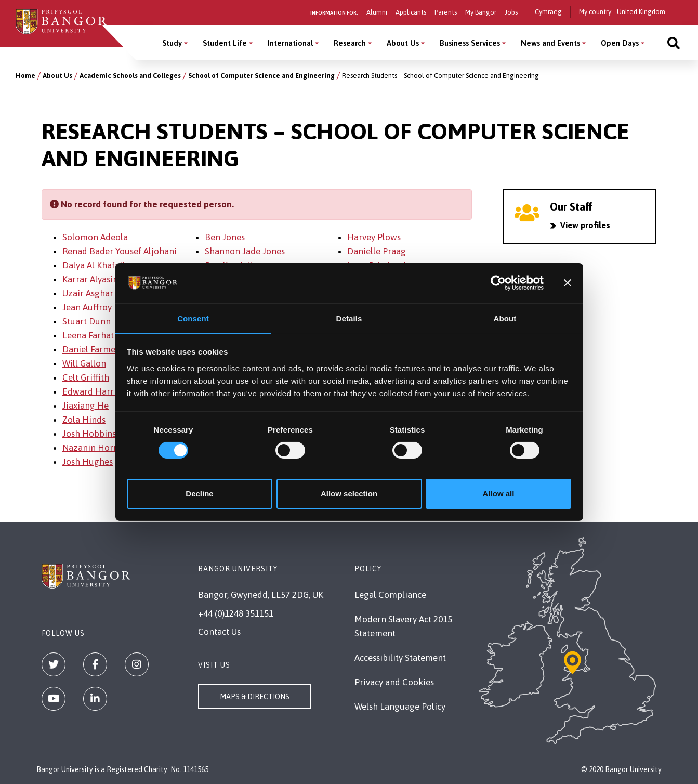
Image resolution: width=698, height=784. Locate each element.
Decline (199, 494)
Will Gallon (84, 363)
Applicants (411, 12)
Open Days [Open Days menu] (620, 43)
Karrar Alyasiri (91, 279)
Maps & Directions (255, 697)
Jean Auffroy (87, 307)
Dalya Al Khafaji (94, 265)
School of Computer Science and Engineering (261, 76)
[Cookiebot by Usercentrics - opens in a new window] (498, 282)
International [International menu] (290, 43)
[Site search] (674, 43)
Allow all (499, 494)
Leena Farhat (88, 335)
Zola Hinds (84, 420)
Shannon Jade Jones (245, 251)
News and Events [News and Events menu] (550, 43)
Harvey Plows (374, 237)
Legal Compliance (390, 595)
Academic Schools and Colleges (130, 76)
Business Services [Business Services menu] (470, 43)
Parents (446, 12)
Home (25, 76)
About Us (57, 76)
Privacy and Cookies (394, 682)
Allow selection (349, 494)
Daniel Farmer (91, 349)
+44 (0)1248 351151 (236, 613)
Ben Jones (225, 237)
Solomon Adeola (95, 237)
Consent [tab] (193, 318)
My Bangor (481, 12)
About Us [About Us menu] (403, 43)
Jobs (511, 12)
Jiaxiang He (85, 406)
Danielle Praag (377, 251)
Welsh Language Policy (400, 707)
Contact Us (219, 632)
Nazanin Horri (91, 448)
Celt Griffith (86, 377)
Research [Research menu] (350, 43)
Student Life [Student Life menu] (225, 43)
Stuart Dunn (87, 321)
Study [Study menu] (172, 43)
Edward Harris (91, 391)
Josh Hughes (88, 462)
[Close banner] (568, 282)
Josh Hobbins (89, 434)
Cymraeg (548, 12)
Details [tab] (349, 318)
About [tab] (505, 318)
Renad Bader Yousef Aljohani (120, 251)
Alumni (377, 12)
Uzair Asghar (88, 293)
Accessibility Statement (400, 658)
